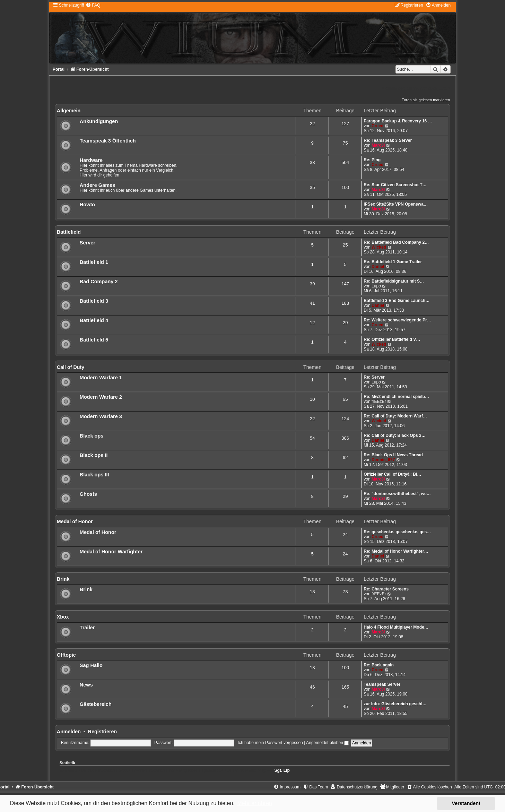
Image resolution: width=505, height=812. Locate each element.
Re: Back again (379, 665)
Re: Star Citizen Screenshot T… (395, 185)
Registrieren (102, 732)
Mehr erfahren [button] (255, 803)
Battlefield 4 (94, 320)
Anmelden (69, 732)
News (86, 685)
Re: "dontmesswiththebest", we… (397, 494)
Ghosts (88, 494)
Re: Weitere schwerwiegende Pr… (397, 320)
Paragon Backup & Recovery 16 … (398, 121)
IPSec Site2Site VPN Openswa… (396, 204)
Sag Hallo (91, 665)
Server (88, 243)
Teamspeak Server (382, 684)
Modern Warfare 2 (101, 397)
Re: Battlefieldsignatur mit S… (394, 281)
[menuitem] (93, 5)
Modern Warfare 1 (101, 378)
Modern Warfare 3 (101, 416)
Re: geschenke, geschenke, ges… (397, 532)
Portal (59, 69)
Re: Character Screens (386, 589)
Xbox (63, 617)
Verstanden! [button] (466, 803)
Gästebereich (96, 704)
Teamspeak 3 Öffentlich (108, 141)
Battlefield (69, 232)
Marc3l (378, 145)
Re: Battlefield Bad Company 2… (396, 242)
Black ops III (94, 475)
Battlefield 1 (94, 262)
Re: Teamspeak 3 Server (388, 140)
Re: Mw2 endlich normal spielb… (396, 397)
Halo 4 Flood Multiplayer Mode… (396, 627)
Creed (377, 126)
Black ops (92, 436)
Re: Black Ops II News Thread (393, 455)
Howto (87, 205)
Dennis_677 (383, 460)
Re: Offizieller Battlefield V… (392, 339)
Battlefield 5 (94, 340)
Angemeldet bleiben (327, 743)
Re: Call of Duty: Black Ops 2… (395, 435)
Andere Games (97, 185)
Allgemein (69, 111)
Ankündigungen (99, 121)
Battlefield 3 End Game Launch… (397, 301)
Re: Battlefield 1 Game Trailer (393, 262)
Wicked (379, 247)
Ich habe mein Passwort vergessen (270, 743)
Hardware (91, 160)
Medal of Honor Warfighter (111, 552)
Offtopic (66, 655)
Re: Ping (372, 160)
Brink (63, 579)
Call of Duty (71, 367)
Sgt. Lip (282, 770)
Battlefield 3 (94, 301)
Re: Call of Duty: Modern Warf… (395, 416)
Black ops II (94, 455)
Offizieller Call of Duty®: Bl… (392, 474)
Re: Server (374, 377)
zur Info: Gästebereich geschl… (395, 704)
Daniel (378, 267)
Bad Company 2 (99, 282)
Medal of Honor (75, 521)
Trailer (87, 628)
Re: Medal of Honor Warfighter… (396, 551)
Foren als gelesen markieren (426, 100)
